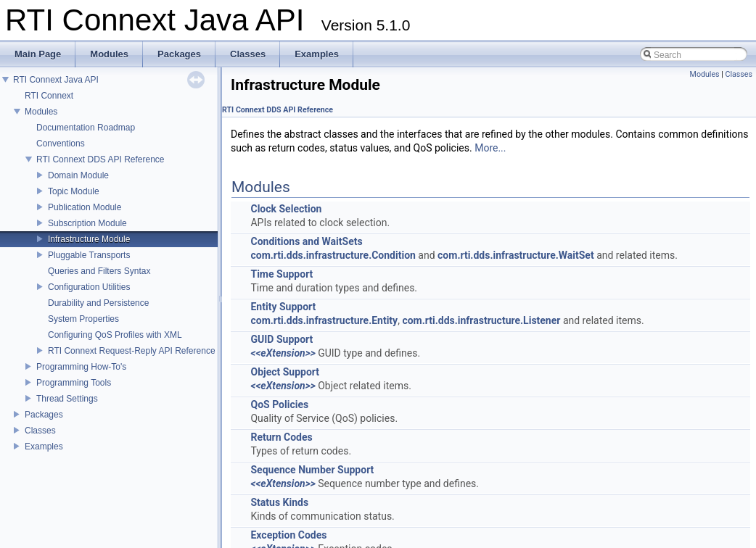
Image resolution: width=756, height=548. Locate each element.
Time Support (282, 274)
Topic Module (74, 191)
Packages (44, 415)
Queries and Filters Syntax (99, 271)
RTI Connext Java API (56, 80)
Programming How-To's (81, 367)
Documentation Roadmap (86, 128)
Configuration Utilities (89, 287)
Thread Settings (67, 399)
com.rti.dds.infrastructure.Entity (324, 320)
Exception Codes (288, 535)
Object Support (285, 372)
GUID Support (282, 339)
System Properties (83, 319)
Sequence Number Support (312, 470)
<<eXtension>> (283, 353)
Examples (44, 447)
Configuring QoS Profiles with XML (115, 335)
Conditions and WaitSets (306, 241)
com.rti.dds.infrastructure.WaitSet (516, 255)
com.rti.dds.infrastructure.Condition (333, 255)
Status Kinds (279, 502)
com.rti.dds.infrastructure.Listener (481, 320)
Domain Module (78, 175)
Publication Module (85, 207)
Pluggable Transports (89, 255)
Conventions (61, 144)
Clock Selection (286, 209)
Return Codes (281, 437)
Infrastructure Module (89, 239)
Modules (41, 112)
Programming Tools (74, 383)
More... (490, 148)
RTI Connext (49, 96)
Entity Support (283, 307)
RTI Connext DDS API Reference (100, 159)
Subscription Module (87, 223)
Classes (40, 431)
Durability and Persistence (98, 303)
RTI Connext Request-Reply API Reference (132, 351)
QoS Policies (279, 404)
